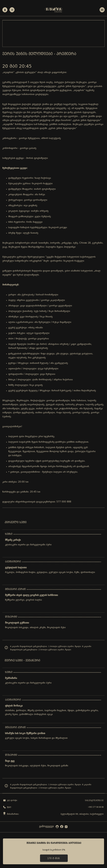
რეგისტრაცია (5, 10)
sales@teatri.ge (94, 800)
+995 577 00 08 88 (96, 807)
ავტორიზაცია (12, 10)
